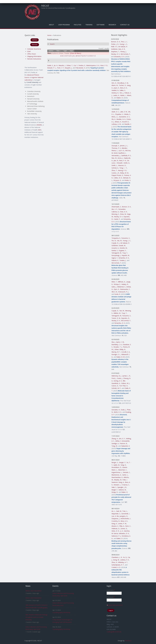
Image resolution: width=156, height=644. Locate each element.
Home (49, 35)
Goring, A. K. (118, 381)
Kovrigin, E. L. (116, 354)
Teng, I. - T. (123, 168)
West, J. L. (115, 117)
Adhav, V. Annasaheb (122, 441)
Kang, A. (121, 482)
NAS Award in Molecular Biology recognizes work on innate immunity (36, 617)
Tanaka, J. (123, 260)
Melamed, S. (121, 287)
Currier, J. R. (115, 173)
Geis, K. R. (122, 49)
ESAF (29, 51)
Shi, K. (114, 119)
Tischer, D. (122, 85)
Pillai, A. (122, 526)
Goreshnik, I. (126, 514)
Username (111, 590)
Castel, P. (117, 219)
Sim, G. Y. (122, 439)
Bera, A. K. (124, 88)
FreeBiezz (128, 641)
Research (112, 25)
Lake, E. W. (124, 112)
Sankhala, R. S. (126, 156)
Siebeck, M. (122, 490)
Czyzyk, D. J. (116, 243)
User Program (64, 25)
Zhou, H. (114, 562)
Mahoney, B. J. (116, 376)
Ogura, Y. (115, 258)
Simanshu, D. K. (119, 57)
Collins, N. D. (118, 178)
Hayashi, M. (126, 255)
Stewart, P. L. (52, 68)
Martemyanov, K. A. (93, 65)
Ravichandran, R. (117, 477)
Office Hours (32, 54)
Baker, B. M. (121, 357)
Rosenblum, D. (117, 467)
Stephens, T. (115, 52)
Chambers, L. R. (117, 557)
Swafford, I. (122, 153)
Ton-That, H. (123, 386)
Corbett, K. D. (116, 567)
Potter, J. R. (115, 44)
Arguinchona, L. (117, 472)
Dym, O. (117, 289)
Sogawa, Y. (122, 250)
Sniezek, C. (126, 472)
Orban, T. (70, 65)
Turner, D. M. (116, 318)
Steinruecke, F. (125, 289)
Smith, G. (127, 163)
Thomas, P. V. (116, 148)
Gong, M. (116, 560)
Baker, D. (120, 98)
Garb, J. (114, 287)
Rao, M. (114, 158)
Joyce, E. (116, 88)
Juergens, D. (124, 516)
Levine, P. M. (122, 524)
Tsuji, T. (125, 253)
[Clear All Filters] (76, 53)
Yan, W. (119, 241)
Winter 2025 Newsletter (34, 591)
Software (101, 25)
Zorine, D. (124, 529)
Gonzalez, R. (116, 410)
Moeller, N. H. (121, 119)
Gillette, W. (117, 313)
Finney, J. (123, 52)
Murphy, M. (118, 480)
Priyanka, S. (119, 114)
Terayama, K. (116, 238)
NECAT (45, 6)
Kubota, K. (115, 260)
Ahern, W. (115, 85)
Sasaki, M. (122, 245)
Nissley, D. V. (115, 54)
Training (89, 25)
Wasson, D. (122, 165)
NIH (40, 130)
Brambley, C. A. (117, 345)
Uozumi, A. (115, 248)
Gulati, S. (50, 65)
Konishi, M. (123, 248)
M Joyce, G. (117, 180)
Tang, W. (115, 446)
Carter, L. (125, 475)
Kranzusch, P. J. (123, 292)
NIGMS (39, 125)
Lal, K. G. (121, 150)
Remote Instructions (34, 59)
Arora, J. (120, 158)
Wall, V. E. (114, 47)
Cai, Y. (76, 65)
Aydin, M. (117, 465)
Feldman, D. (116, 529)
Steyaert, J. (68, 68)
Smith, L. (114, 165)
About (51, 25)
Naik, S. (114, 487)
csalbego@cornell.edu (114, 632)
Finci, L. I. (124, 42)
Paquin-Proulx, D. (117, 175)
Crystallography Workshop (61, 612)
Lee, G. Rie (115, 516)
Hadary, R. (125, 284)
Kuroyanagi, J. (116, 255)
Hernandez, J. (116, 156)
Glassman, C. (123, 470)
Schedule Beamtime (34, 49)
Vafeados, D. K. (124, 533)
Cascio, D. (115, 386)
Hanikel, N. (115, 90)
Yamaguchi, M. (117, 253)
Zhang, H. (115, 439)
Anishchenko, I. (126, 519)
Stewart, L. (117, 485)
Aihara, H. (118, 122)
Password (111, 597)
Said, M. (119, 511)
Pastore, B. (123, 443)
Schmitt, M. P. (116, 388)
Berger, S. (115, 462)
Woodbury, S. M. (123, 83)
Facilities (78, 25)
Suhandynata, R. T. (118, 565)
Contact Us (125, 25)
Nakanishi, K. (126, 446)
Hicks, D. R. (115, 531)
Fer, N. (114, 241)
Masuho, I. (62, 65)
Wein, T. (114, 282)
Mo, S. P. (115, 209)
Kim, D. (114, 83)
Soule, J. (120, 378)
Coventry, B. (116, 521)
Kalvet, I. (123, 95)
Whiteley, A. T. (123, 562)
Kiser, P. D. (104, 65)
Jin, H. (56, 65)
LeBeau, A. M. (116, 124)
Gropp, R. (115, 492)
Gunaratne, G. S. (124, 117)
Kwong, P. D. (122, 170)
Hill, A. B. (114, 292)
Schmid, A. (115, 168)
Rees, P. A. (123, 161)
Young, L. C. (123, 44)
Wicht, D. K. (118, 412)
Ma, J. (113, 342)
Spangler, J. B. (122, 487)
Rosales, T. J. (118, 347)
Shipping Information (34, 56)
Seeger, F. (122, 462)
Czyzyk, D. (115, 311)
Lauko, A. (116, 95)
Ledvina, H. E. (125, 560)
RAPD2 (35, 40)
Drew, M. (123, 214)
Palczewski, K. (80, 68)
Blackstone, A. (116, 475)
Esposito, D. (125, 318)
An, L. (113, 511)
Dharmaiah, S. (116, 207)
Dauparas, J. (116, 519)
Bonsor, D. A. (116, 42)
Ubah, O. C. (115, 112)
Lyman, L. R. (126, 376)
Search (52, 44)
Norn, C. (128, 526)
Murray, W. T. (116, 352)
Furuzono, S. (126, 238)
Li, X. (121, 531)
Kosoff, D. (126, 122)
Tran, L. (125, 511)
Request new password (115, 605)
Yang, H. (123, 465)
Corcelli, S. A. (126, 352)
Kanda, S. (115, 250)
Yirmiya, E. (117, 284)
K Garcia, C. (126, 485)
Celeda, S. (127, 114)
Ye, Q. (125, 557)
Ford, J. (114, 378)
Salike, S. (123, 90)
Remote (35, 45)
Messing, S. (115, 214)
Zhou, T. (114, 170)
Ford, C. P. (60, 68)
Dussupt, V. (115, 146)
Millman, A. (122, 282)
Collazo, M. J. (125, 383)
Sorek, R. (117, 294)
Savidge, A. (115, 443)
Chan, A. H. (123, 212)
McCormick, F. (125, 54)
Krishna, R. (115, 93)
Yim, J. (122, 93)
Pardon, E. (82, 65)
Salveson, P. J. (116, 536)
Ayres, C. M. (120, 342)
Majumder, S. (116, 514)
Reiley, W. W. (124, 173)
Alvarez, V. (115, 526)
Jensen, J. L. (124, 146)
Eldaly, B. (123, 349)
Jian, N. (116, 161)
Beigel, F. (115, 490)
